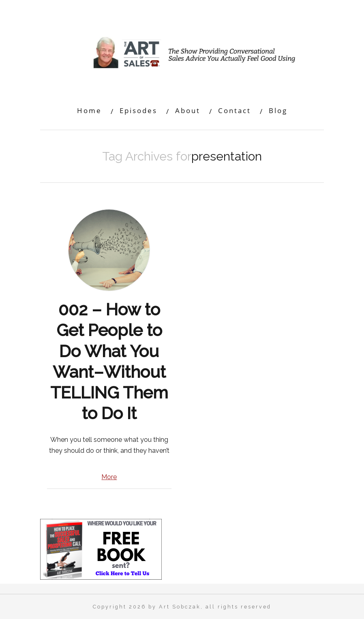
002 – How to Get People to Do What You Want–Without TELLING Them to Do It (109, 361)
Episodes (138, 110)
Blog (278, 110)
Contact (234, 110)
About (188, 110)
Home (89, 110)
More (109, 477)
